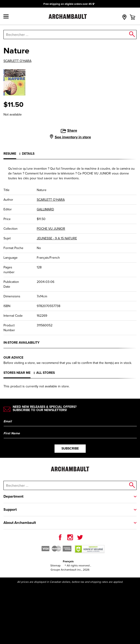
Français (68, 561)
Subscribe (70, 448)
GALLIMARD (45, 209)
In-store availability (21, 343)
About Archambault (20, 523)
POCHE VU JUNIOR (51, 229)
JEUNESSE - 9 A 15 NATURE (57, 238)
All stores (46, 373)
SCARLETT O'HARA (17, 61)
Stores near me (17, 373)
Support (10, 509)
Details (28, 154)
